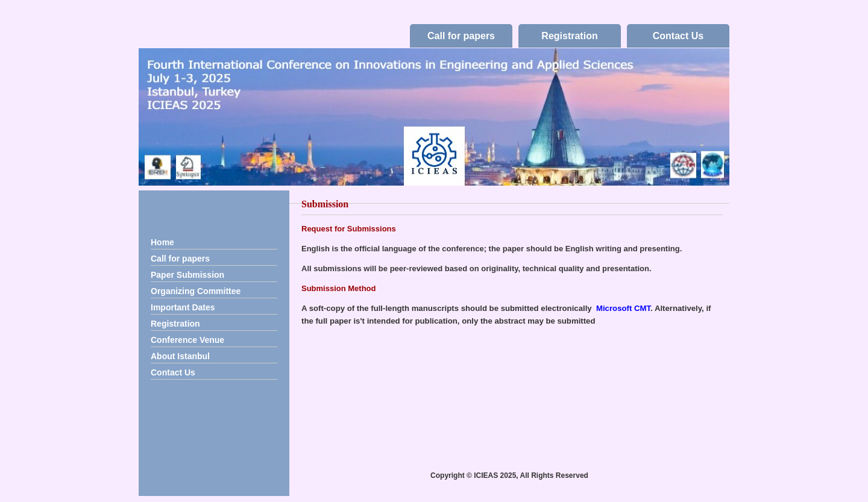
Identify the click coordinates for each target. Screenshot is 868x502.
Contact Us (678, 36)
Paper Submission (187, 275)
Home (162, 242)
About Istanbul (180, 356)
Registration (569, 36)
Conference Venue (187, 340)
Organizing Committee (196, 291)
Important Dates (183, 307)
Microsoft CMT (623, 308)
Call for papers (461, 36)
